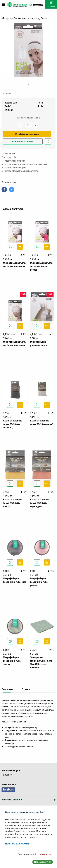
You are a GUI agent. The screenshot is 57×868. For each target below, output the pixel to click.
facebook (8, 790)
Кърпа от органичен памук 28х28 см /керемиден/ (40, 503)
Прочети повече (10, 182)
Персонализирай (27, 854)
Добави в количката (27, 134)
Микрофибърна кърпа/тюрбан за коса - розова (42, 266)
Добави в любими (48, 142)
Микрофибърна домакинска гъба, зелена (12, 661)
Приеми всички (43, 862)
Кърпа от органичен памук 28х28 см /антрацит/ (13, 424)
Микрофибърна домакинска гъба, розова (39, 582)
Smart (12, 153)
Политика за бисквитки (17, 844)
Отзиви (26, 689)
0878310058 (38, 5)
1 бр (15, 157)
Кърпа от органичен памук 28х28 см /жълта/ (13, 503)
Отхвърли (46, 854)
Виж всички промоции (23, 141)
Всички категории (12, 800)
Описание (7, 689)
